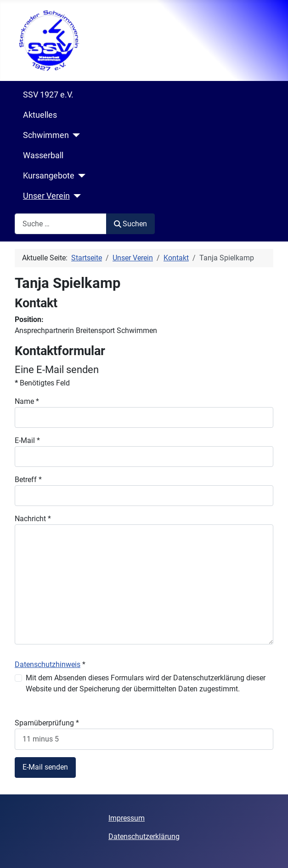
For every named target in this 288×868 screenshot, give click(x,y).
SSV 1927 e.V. (48, 95)
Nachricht (33, 519)
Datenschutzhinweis (48, 664)
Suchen (130, 224)
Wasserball (43, 155)
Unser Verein (46, 196)
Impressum (127, 818)
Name (27, 401)
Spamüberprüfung (47, 723)
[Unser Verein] (76, 196)
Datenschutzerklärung (144, 836)
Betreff (28, 480)
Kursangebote (49, 176)
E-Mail (27, 440)
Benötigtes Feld (42, 383)
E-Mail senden (45, 767)
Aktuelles (40, 115)
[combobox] (61, 224)
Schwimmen (46, 135)
